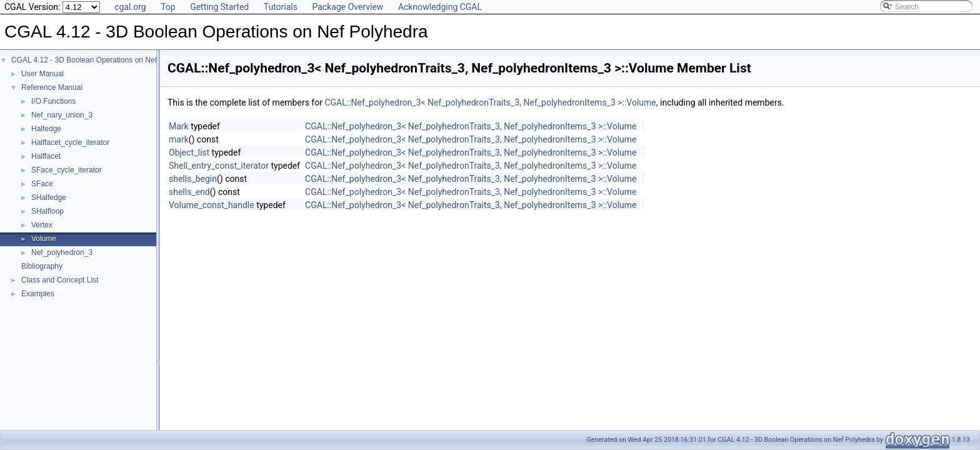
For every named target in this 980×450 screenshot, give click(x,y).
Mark (179, 126)
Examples (38, 294)
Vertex (42, 225)
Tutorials (281, 7)
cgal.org (130, 7)
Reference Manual (52, 87)
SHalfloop (47, 211)
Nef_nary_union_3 (62, 115)
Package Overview (347, 7)
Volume (44, 239)
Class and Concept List (60, 280)
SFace (42, 184)
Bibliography (42, 266)
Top (168, 7)
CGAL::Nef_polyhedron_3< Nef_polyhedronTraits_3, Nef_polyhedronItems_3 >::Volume (490, 102)
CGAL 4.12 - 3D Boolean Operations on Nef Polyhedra (102, 60)
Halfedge (46, 129)
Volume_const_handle (212, 205)
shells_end (189, 192)
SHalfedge (49, 197)
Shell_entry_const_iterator (219, 166)
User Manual (42, 74)
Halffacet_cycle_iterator (70, 142)
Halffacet (46, 156)
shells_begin (193, 179)
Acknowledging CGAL (440, 7)
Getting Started (219, 7)
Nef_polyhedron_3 (62, 252)
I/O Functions (53, 101)
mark (179, 139)
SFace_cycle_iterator (67, 170)
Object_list (189, 152)
